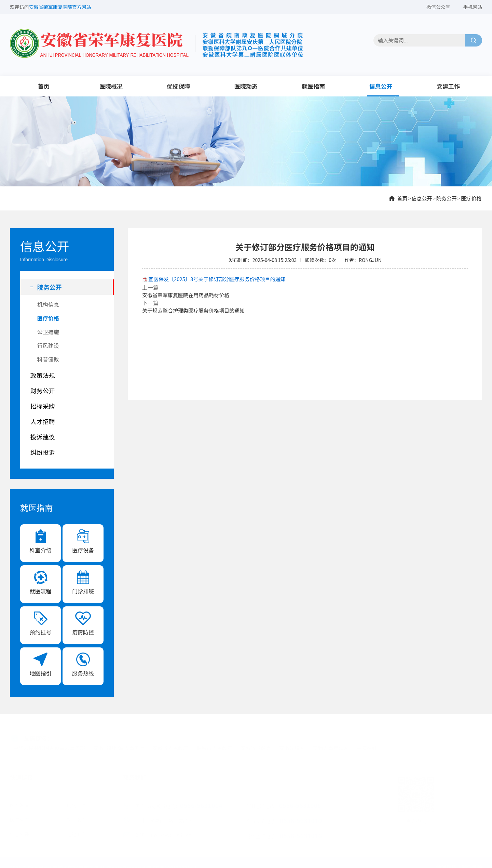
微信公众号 (438, 7)
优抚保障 (178, 86)
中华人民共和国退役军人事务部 (49, 747)
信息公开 (381, 86)
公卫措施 (48, 332)
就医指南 (313, 86)
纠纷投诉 (43, 452)
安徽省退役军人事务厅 (119, 747)
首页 (43, 86)
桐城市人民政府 (214, 747)
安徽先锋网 (292, 747)
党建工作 (448, 86)
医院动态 (246, 86)
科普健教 (48, 359)
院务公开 (447, 198)
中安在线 (367, 747)
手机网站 (473, 7)
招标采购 (43, 406)
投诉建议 (43, 437)
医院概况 (111, 86)
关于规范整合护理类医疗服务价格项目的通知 (193, 310)
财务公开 (43, 391)
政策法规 (43, 375)
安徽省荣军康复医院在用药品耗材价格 (186, 295)
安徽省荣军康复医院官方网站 (60, 7)
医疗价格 (471, 198)
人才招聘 (43, 421)
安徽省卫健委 (256, 747)
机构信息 (48, 304)
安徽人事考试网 (331, 747)
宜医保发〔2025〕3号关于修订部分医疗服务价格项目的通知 (217, 279)
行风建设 (48, 345)
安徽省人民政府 (170, 747)
